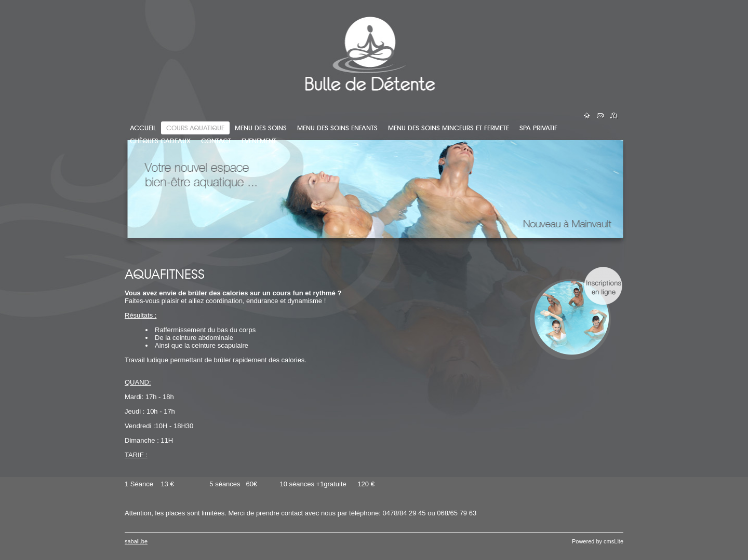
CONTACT (216, 141)
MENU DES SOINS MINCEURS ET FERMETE (449, 128)
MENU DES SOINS (261, 128)
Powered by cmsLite (598, 541)
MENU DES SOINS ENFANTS (337, 128)
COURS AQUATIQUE (195, 128)
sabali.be (136, 541)
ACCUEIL (143, 128)
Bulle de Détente (172, 49)
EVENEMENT (259, 141)
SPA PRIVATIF (538, 128)
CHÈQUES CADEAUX (160, 141)
